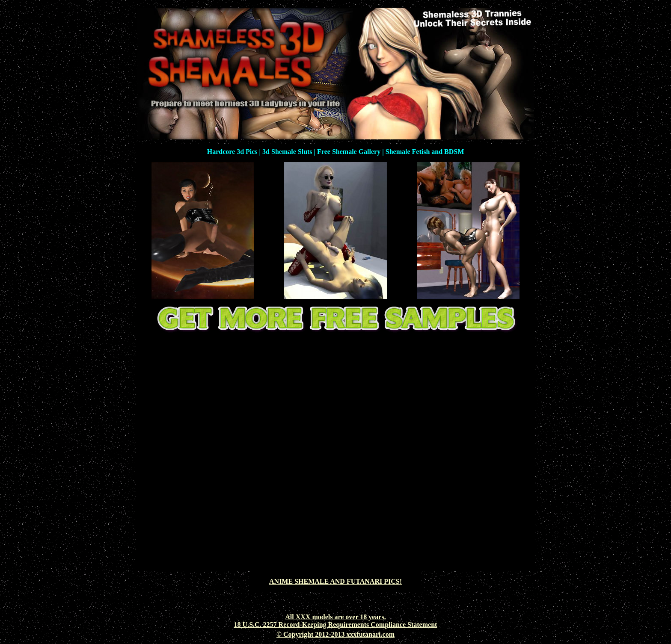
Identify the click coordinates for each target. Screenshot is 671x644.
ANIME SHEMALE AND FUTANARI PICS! (335, 581)
